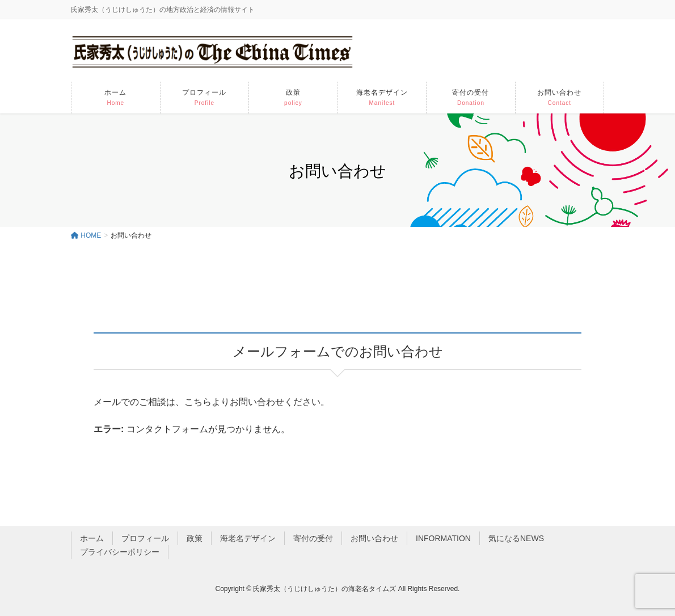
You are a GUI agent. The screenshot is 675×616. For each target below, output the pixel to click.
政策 (195, 538)
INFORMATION (443, 538)
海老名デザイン (248, 538)
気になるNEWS (516, 538)
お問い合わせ (374, 538)
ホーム (92, 538)
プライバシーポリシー (120, 552)
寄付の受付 (313, 538)
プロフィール (145, 538)
